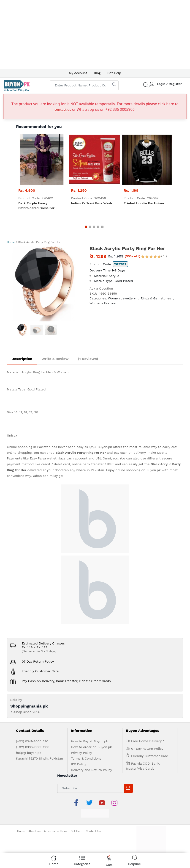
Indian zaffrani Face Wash (91, 203)
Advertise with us (56, 831)
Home (11, 242)
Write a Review (55, 359)
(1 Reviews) (88, 359)
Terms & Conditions (86, 758)
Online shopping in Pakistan (29, 447)
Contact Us (93, 831)
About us (34, 831)
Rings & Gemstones (156, 298)
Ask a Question (101, 288)
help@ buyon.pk (29, 753)
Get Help (114, 73)
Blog (97, 73)
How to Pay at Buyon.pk (90, 741)
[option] (45, 283)
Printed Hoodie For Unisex (144, 203)
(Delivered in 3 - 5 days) (39, 651)
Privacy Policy (81, 753)
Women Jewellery (122, 298)
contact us (63, 109)
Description (22, 359)
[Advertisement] (95, 34)
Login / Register (169, 84)
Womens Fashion (103, 303)
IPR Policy (79, 764)
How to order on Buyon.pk (91, 747)
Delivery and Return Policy (91, 770)
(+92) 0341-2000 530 (32, 741)
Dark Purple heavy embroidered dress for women (36, 206)
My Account (78, 73)
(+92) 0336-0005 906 (33, 747)
